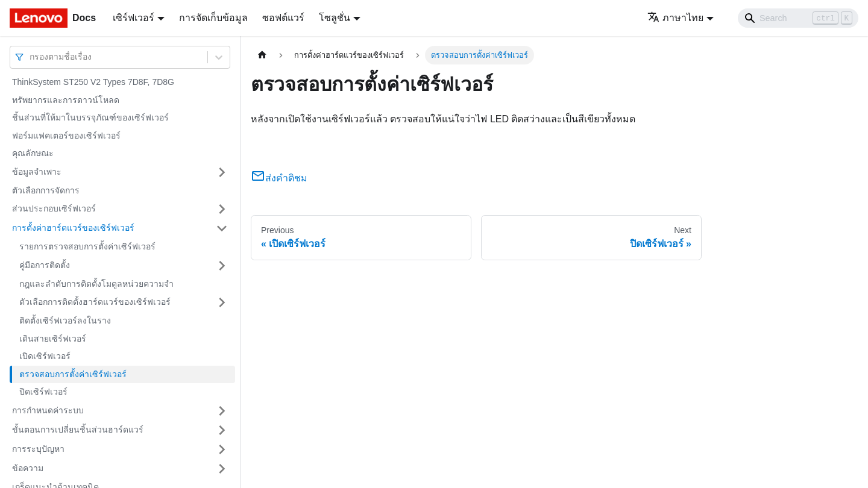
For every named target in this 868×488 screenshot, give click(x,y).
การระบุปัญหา (38, 449)
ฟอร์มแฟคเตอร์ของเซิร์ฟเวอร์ (66, 136)
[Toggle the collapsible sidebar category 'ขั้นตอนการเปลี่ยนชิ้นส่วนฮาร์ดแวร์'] (222, 430)
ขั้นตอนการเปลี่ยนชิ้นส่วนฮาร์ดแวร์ (78, 430)
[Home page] (262, 55)
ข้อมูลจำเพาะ (37, 172)
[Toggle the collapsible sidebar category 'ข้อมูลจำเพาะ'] (222, 172)
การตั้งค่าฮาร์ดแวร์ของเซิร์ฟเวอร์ (73, 228)
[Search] (798, 18)
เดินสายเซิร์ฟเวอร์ (53, 339)
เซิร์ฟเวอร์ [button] (134, 18)
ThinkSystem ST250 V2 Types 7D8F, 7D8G (93, 82)
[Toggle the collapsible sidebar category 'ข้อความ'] (222, 469)
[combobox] (31, 57)
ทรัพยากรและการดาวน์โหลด (66, 100)
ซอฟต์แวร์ (283, 18)
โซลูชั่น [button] (335, 18)
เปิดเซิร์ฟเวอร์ (45, 356)
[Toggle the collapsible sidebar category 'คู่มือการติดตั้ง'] (222, 266)
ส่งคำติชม (279, 178)
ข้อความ (28, 468)
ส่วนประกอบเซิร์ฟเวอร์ (54, 208)
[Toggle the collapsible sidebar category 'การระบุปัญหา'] (222, 449)
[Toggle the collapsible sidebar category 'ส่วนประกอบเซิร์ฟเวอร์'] (222, 209)
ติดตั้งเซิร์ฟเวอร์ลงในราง (65, 321)
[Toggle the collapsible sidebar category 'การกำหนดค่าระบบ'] (222, 411)
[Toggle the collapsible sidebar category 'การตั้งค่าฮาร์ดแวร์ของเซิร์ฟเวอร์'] (222, 228)
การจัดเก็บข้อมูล (213, 18)
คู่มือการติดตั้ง (45, 265)
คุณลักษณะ (33, 153)
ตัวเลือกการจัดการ (46, 190)
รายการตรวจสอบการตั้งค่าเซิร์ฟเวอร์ (87, 246)
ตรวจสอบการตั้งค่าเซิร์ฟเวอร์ (73, 374)
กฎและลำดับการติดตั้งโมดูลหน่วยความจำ (96, 284)
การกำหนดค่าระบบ (48, 410)
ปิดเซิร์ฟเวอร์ (43, 392)
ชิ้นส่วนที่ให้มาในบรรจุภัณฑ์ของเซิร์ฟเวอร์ (90, 117)
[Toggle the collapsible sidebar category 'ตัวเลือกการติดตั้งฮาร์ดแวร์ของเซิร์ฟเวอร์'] (222, 302)
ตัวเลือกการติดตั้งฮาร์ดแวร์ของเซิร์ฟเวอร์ (95, 302)
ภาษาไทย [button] (675, 18)
